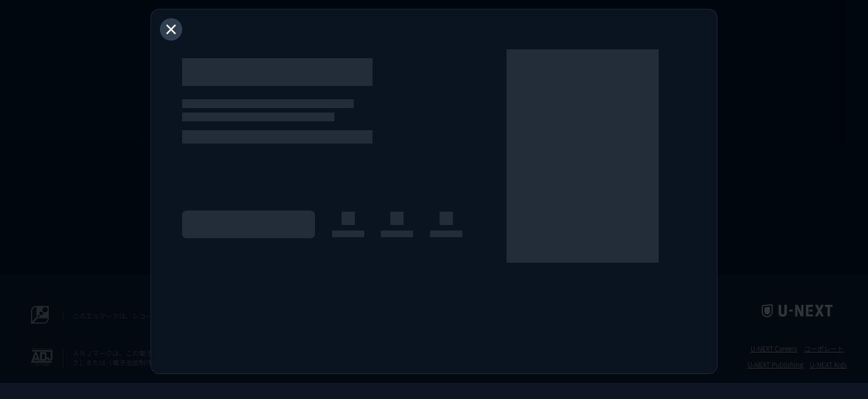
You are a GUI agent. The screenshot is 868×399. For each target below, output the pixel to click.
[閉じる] (171, 29)
